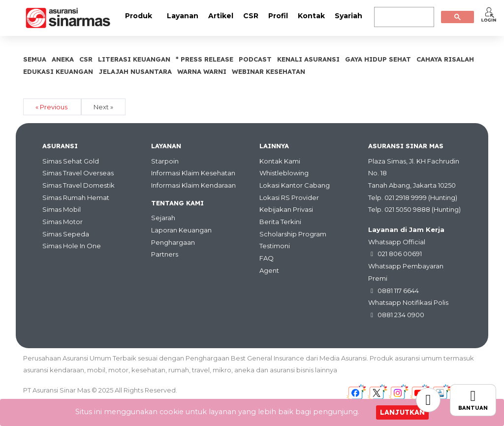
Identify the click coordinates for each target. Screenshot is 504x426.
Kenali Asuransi (308, 59)
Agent (269, 270)
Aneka (63, 59)
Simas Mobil (62, 209)
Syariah (348, 16)
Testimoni (275, 246)
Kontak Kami (280, 161)
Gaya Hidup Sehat (378, 59)
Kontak (311, 16)
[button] (489, 14)
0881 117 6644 (398, 291)
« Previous (52, 107)
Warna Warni (202, 71)
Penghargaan (173, 242)
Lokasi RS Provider (289, 197)
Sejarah (163, 218)
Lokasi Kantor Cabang (295, 185)
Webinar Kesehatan (268, 71)
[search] (403, 17)
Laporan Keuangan (181, 230)
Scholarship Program (293, 234)
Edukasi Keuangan (58, 71)
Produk (139, 16)
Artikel (221, 16)
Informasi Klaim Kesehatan (193, 173)
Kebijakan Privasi (286, 209)
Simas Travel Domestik (79, 185)
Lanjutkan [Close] (402, 412)
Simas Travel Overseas (78, 173)
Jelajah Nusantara (135, 71)
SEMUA (35, 59)
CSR (251, 16)
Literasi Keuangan (134, 59)
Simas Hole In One (72, 246)
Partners (165, 254)
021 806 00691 (400, 254)
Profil (278, 16)
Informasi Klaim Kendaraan (193, 185)
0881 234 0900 (401, 315)
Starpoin (165, 161)
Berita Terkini (280, 222)
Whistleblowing (284, 173)
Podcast (255, 59)
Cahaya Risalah (445, 59)
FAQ (267, 258)
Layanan (183, 16)
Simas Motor (63, 222)
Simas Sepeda (66, 234)
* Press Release (205, 59)
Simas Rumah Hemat (76, 197)
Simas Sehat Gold (71, 161)
